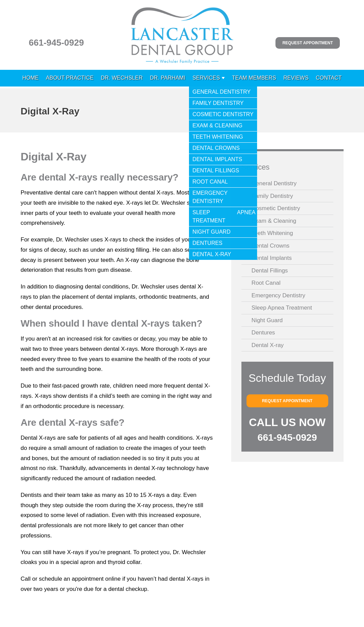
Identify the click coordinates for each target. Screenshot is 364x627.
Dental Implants (272, 258)
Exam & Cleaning (274, 221)
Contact (329, 78)
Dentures (263, 333)
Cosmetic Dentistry (276, 208)
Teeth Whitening (272, 233)
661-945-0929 (57, 43)
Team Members (254, 78)
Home (31, 78)
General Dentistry (274, 183)
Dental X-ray (268, 345)
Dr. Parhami (168, 78)
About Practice (70, 78)
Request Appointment (307, 43)
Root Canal (266, 283)
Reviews (296, 78)
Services (206, 78)
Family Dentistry (272, 196)
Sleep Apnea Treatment (282, 308)
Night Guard (267, 320)
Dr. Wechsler (122, 78)
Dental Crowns (271, 246)
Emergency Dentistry (279, 295)
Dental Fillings (270, 271)
